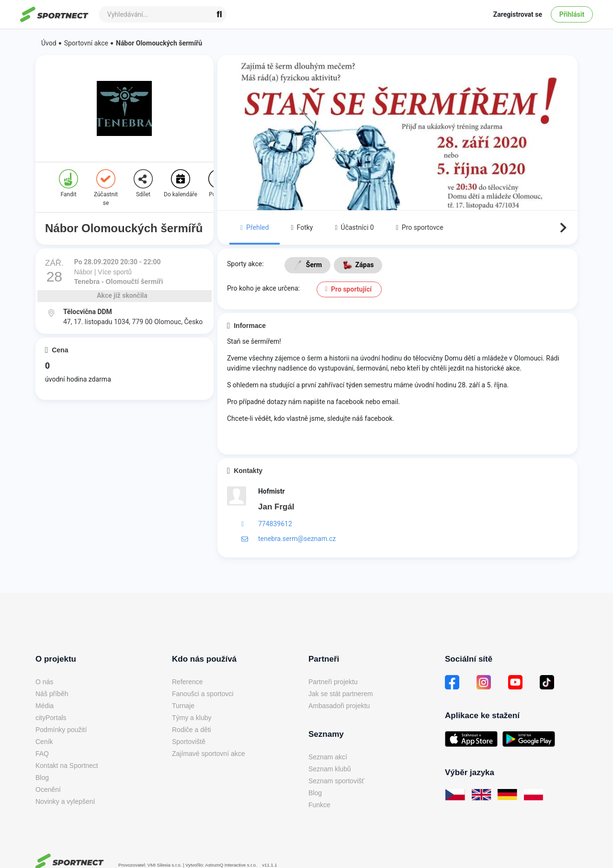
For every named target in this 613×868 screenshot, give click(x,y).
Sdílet (143, 184)
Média (45, 706)
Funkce (319, 805)
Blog (42, 778)
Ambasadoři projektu (339, 706)
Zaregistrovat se (518, 14)
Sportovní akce (86, 43)
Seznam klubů (330, 769)
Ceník (44, 742)
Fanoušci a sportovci (203, 694)
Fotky (302, 227)
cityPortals (51, 718)
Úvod (49, 43)
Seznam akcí (328, 757)
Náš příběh (52, 694)
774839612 (275, 524)
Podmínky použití (61, 730)
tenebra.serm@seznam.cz (297, 539)
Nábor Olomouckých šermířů (159, 43)
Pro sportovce (420, 227)
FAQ (42, 754)
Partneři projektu (333, 682)
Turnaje (183, 706)
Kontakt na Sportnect (67, 766)
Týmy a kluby (192, 718)
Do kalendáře (181, 184)
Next (562, 228)
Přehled (255, 227)
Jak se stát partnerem (341, 694)
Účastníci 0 (354, 227)
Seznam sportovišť (336, 781)
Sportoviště (189, 742)
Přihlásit (572, 14)
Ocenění (48, 789)
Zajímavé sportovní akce (209, 754)
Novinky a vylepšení (65, 801)
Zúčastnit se (106, 188)
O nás (44, 682)
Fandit (68, 184)
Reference (187, 682)
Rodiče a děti (192, 730)
